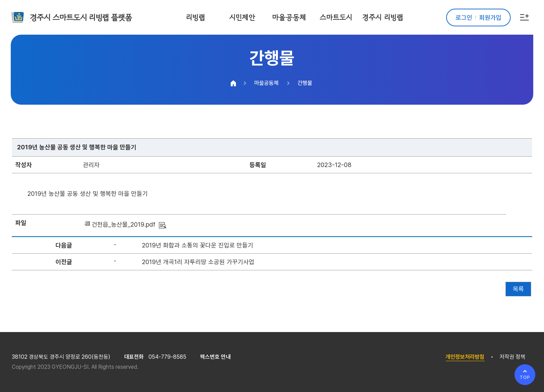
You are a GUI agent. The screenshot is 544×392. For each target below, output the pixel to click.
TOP (525, 377)
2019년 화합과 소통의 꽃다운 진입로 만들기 (198, 245)
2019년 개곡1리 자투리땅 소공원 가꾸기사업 (198, 262)
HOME (233, 83)
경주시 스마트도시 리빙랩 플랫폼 (81, 17)
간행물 (305, 83)
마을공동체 (266, 83)
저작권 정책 (512, 357)
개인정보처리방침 (465, 357)
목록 (518, 289)
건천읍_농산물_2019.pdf (124, 224)
